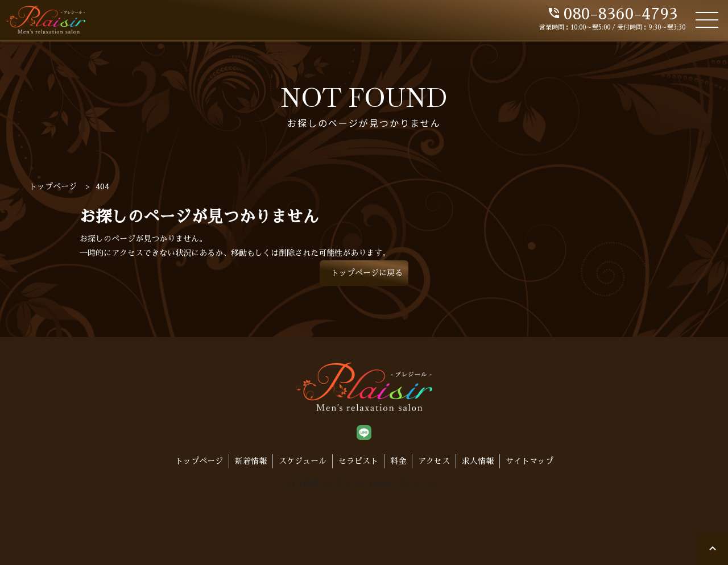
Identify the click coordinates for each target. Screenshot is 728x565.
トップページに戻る (367, 273)
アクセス (434, 461)
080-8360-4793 (612, 14)
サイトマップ (530, 461)
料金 (398, 461)
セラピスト (358, 461)
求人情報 (478, 461)
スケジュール (303, 461)
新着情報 (251, 461)
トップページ (199, 461)
